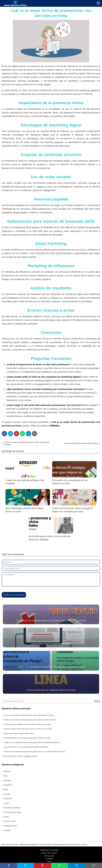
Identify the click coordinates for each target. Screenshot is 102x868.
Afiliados (7, 771)
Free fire (7, 794)
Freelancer (8, 798)
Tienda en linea (10, 821)
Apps (5, 776)
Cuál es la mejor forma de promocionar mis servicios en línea (28, 729)
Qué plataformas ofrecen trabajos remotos (20, 756)
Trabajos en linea (10, 826)
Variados (7, 830)
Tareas (6, 817)
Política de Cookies (49, 853)
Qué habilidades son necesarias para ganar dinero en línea (27, 738)
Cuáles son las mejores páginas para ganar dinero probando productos (31, 742)
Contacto (49, 859)
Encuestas (8, 785)
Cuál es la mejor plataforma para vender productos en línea (26, 443)
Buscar (97, 701)
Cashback (7, 780)
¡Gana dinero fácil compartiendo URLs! (81, 443)
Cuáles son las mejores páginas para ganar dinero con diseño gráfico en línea (34, 751)
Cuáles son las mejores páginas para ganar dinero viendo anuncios (30, 720)
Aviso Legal (49, 856)
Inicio (49, 861)
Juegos (6, 803)
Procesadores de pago (12, 812)
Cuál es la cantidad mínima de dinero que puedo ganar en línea (29, 715)
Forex (6, 789)
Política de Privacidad (49, 850)
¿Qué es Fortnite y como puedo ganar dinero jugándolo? (26, 747)
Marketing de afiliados (12, 808)
